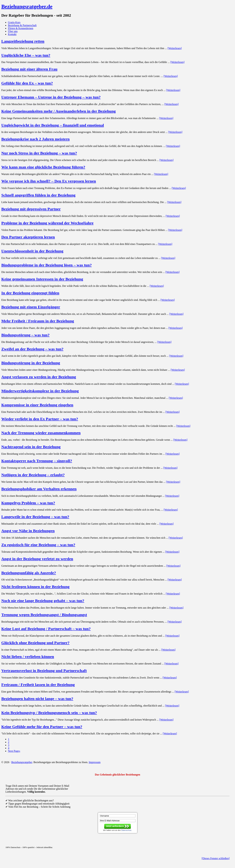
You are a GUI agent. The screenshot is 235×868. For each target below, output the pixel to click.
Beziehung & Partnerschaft (22, 25)
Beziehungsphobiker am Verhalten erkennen (39, 489)
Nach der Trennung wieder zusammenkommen (41, 433)
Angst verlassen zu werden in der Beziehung (39, 377)
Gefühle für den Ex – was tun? (27, 83)
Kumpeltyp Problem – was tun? (28, 503)
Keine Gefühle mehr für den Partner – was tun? (42, 727)
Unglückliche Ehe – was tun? (26, 55)
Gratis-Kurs (14, 22)
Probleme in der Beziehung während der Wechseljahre (47, 223)
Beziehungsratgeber (22, 762)
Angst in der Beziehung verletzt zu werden (37, 559)
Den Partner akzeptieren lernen (28, 237)
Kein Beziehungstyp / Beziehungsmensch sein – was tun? (49, 713)
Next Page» (14, 751)
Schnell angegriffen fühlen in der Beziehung (38, 195)
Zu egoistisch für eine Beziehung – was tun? (38, 545)
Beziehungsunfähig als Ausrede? (29, 573)
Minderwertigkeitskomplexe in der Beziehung (40, 391)
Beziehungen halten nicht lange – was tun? (37, 699)
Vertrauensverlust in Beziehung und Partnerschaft (44, 671)
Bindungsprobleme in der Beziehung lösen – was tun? (47, 265)
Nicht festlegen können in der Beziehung (35, 587)
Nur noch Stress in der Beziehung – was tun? (39, 153)
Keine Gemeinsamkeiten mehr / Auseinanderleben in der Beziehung (59, 111)
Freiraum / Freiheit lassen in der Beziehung (38, 685)
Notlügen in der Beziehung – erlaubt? (33, 475)
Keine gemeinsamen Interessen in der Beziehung (42, 279)
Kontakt (12, 34)
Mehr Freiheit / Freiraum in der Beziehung (38, 321)
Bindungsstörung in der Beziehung (31, 363)
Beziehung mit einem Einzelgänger (31, 307)
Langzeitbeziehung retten (23, 41)
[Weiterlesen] (175, 48)
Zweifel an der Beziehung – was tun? (32, 349)
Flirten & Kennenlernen (21, 28)
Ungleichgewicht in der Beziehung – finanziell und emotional (53, 125)
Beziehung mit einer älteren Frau (29, 69)
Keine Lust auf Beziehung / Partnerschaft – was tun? (46, 629)
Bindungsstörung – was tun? (25, 335)
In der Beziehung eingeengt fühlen (30, 293)
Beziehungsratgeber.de (27, 6)
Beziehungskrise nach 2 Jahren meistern (35, 139)
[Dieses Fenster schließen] (216, 858)
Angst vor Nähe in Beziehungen (28, 531)
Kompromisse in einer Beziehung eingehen (37, 405)
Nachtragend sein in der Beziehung (31, 447)
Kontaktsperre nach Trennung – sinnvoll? (37, 461)
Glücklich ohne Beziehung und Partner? (35, 643)
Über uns (13, 31)
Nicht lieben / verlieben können (28, 657)
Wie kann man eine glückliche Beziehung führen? (43, 167)
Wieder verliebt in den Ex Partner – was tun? (40, 419)
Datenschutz (126, 830)
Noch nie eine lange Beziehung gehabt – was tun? (43, 601)
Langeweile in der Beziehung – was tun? (35, 517)
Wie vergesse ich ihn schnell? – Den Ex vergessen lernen (49, 181)
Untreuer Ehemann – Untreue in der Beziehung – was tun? (51, 97)
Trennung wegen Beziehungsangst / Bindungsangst (44, 615)
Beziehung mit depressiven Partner (31, 209)
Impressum (95, 762)
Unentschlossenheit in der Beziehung (32, 251)
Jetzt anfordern (115, 826)
